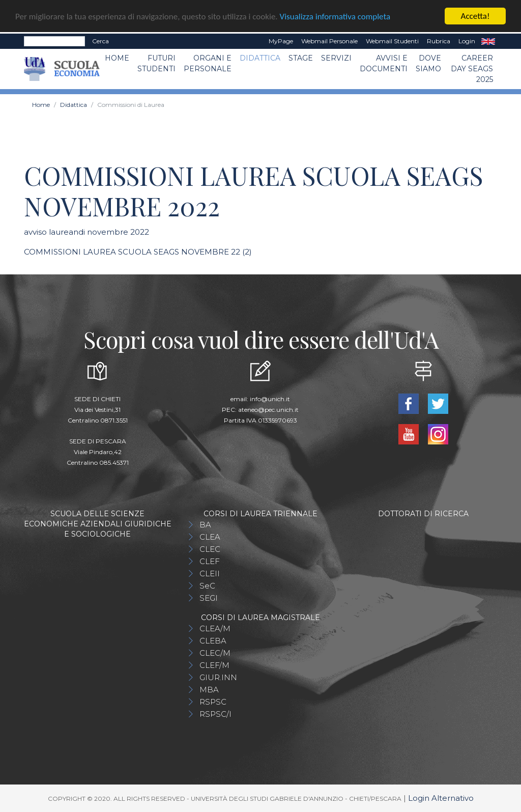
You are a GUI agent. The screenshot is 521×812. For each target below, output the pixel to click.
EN (488, 41)
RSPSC (213, 701)
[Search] (54, 41)
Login (467, 41)
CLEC (210, 549)
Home (117, 58)
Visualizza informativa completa (335, 16)
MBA (209, 689)
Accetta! (475, 16)
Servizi (336, 58)
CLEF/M (214, 665)
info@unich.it (270, 398)
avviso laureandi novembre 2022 (86, 232)
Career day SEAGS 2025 (472, 69)
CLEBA (213, 640)
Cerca (100, 41)
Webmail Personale (329, 41)
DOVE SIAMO (428, 63)
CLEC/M (215, 652)
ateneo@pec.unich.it (268, 409)
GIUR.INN (218, 677)
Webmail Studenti (392, 41)
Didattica (260, 58)
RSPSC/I (215, 713)
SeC (207, 585)
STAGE (301, 58)
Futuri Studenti (156, 63)
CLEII (210, 573)
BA (205, 524)
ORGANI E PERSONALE (208, 63)
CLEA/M (215, 628)
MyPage (281, 41)
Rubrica (439, 41)
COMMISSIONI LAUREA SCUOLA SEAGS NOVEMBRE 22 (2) (138, 251)
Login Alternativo (441, 797)
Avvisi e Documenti (384, 63)
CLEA (210, 536)
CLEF (210, 561)
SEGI (209, 597)
